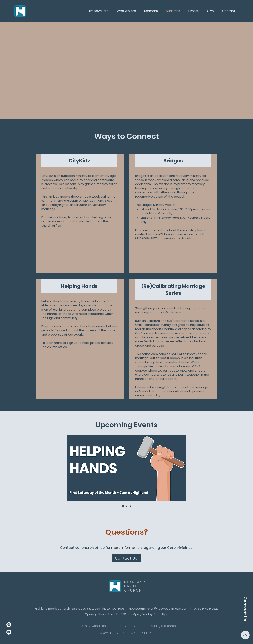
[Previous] (22, 468)
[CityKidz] (130, 506)
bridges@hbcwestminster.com (171, 234)
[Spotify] (9, 625)
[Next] (231, 468)
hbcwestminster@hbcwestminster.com (159, 609)
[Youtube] (9, 632)
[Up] (245, 635)
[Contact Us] (126, 558)
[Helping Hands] (123, 506)
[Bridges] (127, 506)
